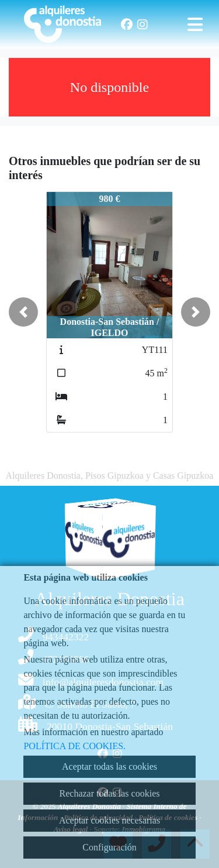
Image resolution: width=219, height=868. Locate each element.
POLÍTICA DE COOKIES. (74, 746)
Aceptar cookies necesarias (109, 820)
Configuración (109, 847)
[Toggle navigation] (195, 25)
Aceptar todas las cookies (109, 766)
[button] (23, 312)
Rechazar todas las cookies (110, 793)
